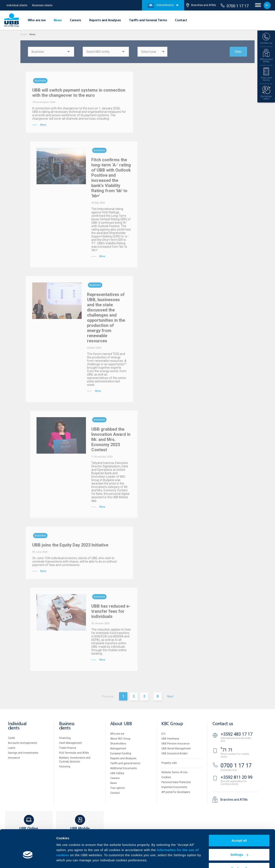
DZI (163, 734)
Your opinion (118, 788)
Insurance (14, 758)
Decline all (239, 856)
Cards (11, 738)
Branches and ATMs (201, 5)
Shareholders (118, 744)
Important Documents (174, 787)
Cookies (166, 777)
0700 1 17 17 (235, 6)
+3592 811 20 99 (237, 777)
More (60, 860)
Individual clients (17, 5)
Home (24, 34)
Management (118, 749)
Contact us (223, 724)
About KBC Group (120, 739)
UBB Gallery (117, 773)
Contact (181, 20)
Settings (239, 842)
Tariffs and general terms (125, 763)
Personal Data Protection (176, 782)
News (58, 20)
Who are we (37, 20)
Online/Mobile (160, 5)
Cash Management (70, 743)
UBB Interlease (170, 739)
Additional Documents (124, 768)
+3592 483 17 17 (237, 734)
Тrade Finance (68, 748)
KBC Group (172, 724)
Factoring (65, 767)
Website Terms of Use (174, 772)
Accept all (239, 828)
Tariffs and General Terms (148, 20)
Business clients (42, 5)
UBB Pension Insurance (175, 744)
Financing (65, 738)
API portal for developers (176, 792)
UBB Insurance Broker (174, 753)
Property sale (169, 763)
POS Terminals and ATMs (74, 753)
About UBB (121, 724)
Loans (12, 748)
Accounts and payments (23, 743)
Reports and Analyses (105, 20)
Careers (76, 20)
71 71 (227, 750)
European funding (121, 753)
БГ (267, 5)
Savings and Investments (23, 753)
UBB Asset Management (176, 749)
